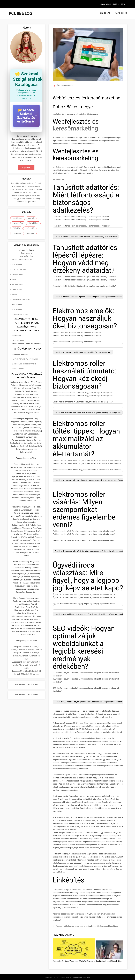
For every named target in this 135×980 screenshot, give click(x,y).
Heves (17, 192)
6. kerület (38, 650)
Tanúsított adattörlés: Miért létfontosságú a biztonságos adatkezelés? (81, 217)
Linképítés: (57, 890)
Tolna (19, 202)
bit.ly (14, 280)
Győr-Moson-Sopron (24, 189)
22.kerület (25, 674)
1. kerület (25, 647)
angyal (31, 218)
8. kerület (34, 653)
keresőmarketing (75, 128)
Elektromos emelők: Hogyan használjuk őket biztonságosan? (77, 332)
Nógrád (34, 196)
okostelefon (18, 223)
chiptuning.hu (17, 289)
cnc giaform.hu (26, 256)
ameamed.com (17, 275)
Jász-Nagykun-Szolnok (29, 192)
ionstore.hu (16, 336)
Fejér (13, 189)
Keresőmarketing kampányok (65, 775)
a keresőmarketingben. (82, 820)
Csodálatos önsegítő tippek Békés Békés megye (114, 961)
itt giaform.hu (26, 253)
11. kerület (33, 656)
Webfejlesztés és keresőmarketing (67, 167)
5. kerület (30, 650)
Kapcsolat (121, 13)
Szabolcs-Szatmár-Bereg (30, 199)
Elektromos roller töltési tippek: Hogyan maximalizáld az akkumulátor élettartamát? (87, 460)
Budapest (29, 186)
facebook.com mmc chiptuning (24, 364)
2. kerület (34, 647)
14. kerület (34, 662)
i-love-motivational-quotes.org (25, 359)
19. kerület (24, 671)
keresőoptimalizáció (82, 890)
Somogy (16, 199)
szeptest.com (17, 265)
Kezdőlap (105, 13)
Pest (39, 196)
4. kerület (21, 650)
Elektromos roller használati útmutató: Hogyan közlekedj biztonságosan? (83, 393)
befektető (30, 228)
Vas (23, 202)
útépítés (16, 228)
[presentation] (119, 950)
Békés (32, 183)
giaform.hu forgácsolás (22, 260)
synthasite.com (18, 369)
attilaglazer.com (19, 270)
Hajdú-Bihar (37, 189)
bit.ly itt (15, 294)
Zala (35, 202)
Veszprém (29, 202)
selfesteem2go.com (20, 354)
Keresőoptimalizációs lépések (72, 763)
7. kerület (25, 653)
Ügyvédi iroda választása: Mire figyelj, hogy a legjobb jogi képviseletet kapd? (84, 594)
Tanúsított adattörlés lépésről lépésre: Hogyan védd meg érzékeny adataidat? (84, 277)
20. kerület (34, 671)
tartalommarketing (78, 854)
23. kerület (34, 674)
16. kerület (24, 665)
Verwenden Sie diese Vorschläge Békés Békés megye (74, 961)
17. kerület (33, 665)
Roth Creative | (75, 977)
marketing (17, 233)
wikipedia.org (17, 304)
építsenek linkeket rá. (70, 908)
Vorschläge (33, 223)
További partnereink (20, 314)
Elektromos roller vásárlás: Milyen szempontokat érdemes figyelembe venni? (84, 531)
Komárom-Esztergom (21, 196)
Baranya (26, 183)
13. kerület (24, 662)
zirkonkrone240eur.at (21, 299)
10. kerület (24, 656)
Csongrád (37, 186)
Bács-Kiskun (17, 183)
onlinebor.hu (17, 285)
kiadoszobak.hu (18, 341)
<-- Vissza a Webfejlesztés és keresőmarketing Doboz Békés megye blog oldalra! (85, 926)
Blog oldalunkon (18, 154)
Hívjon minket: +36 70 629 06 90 (113, 4)
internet (31, 233)
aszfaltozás (18, 218)
